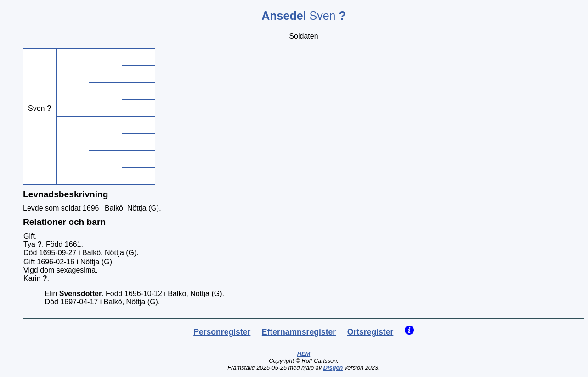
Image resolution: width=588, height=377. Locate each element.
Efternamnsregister (299, 332)
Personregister (222, 332)
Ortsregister (370, 332)
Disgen (333, 368)
